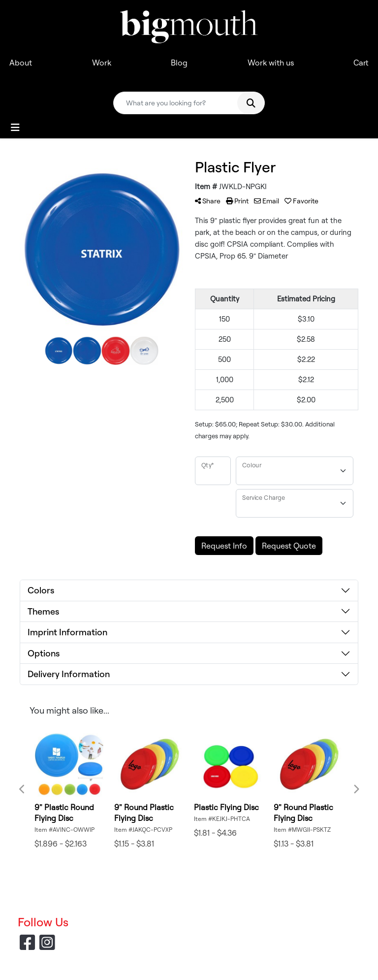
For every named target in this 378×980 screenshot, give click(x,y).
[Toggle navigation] (15, 128)
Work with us (271, 63)
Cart (361, 63)
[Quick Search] (179, 103)
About (21, 63)
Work (102, 63)
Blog (179, 63)
